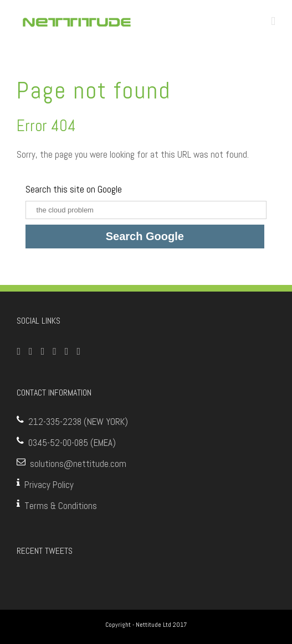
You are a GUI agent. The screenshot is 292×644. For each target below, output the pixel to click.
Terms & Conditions (61, 506)
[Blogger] (78, 351)
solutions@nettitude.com (78, 464)
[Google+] (55, 351)
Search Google (145, 236)
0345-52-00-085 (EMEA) (72, 443)
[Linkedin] (67, 351)
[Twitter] (31, 351)
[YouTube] (43, 351)
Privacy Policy (49, 485)
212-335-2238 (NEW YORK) (78, 422)
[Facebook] (19, 351)
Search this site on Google (74, 189)
